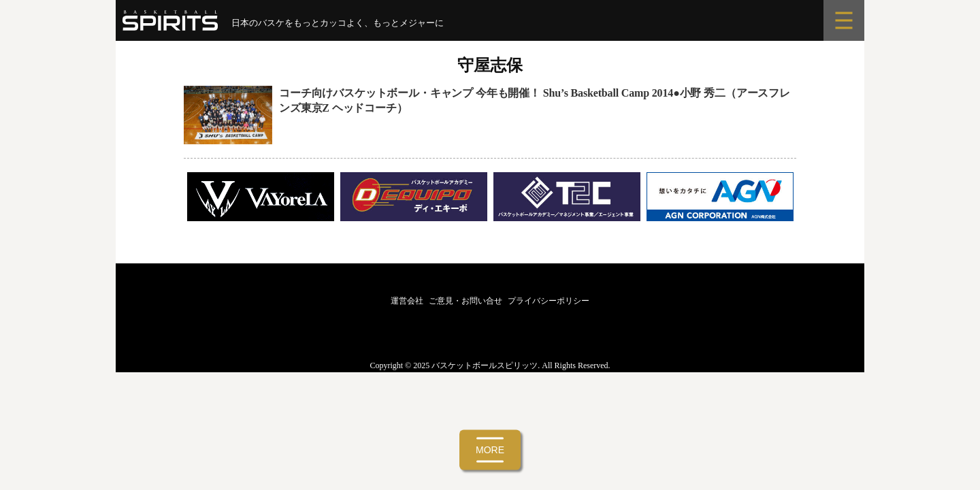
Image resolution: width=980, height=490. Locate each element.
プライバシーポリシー (549, 301)
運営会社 (407, 301)
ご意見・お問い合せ (465, 301)
